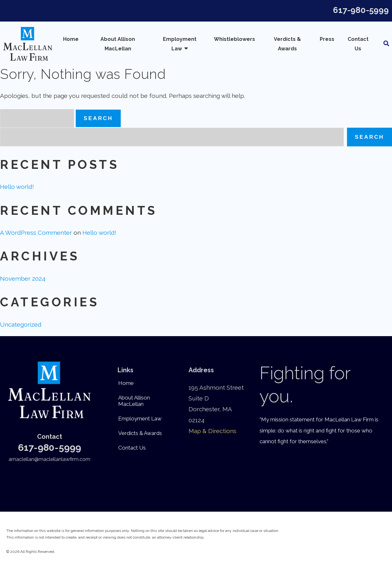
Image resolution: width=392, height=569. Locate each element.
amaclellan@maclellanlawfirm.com (49, 459)
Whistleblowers (235, 39)
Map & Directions (212, 431)
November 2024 (23, 278)
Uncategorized (21, 324)
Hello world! (17, 187)
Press (327, 39)
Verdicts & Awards (287, 44)
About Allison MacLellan (118, 44)
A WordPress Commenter (36, 233)
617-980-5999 (361, 10)
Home (71, 39)
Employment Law (180, 44)
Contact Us (358, 44)
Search (370, 137)
